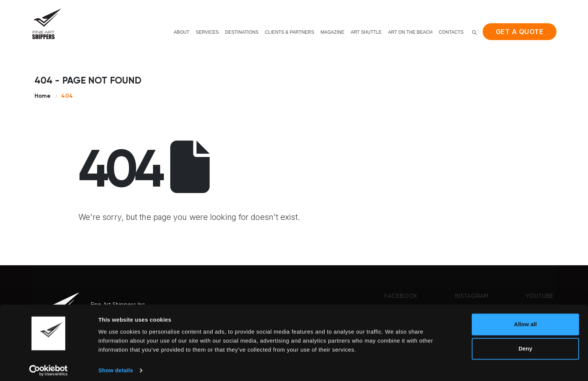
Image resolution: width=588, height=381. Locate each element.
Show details (116, 366)
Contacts (451, 32)
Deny (526, 344)
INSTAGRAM (472, 296)
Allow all (526, 320)
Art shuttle (366, 32)
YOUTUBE (540, 296)
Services (207, 32)
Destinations (242, 32)
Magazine (332, 32)
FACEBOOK (401, 296)
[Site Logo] (46, 24)
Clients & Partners (289, 32)
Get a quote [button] (520, 32)
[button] (474, 32)
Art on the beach (410, 32)
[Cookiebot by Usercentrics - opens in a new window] (49, 366)
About (181, 32)
